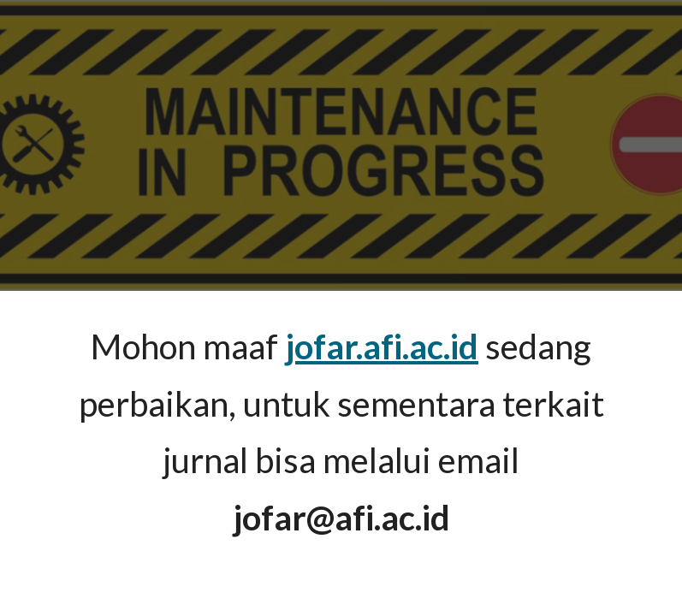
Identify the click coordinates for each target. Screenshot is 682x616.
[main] (341, 432)
